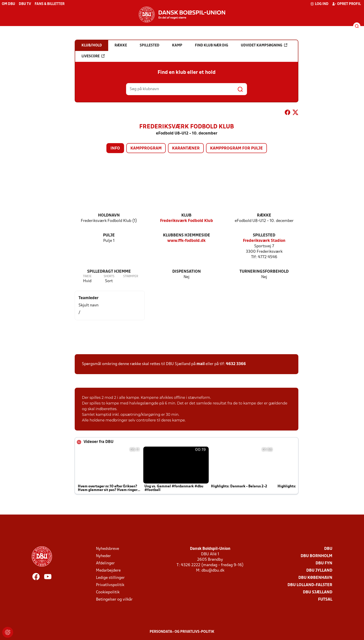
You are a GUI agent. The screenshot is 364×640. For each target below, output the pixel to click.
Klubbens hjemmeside (187, 235)
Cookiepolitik (108, 592)
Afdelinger (105, 563)
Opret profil (346, 4)
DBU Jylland (319, 571)
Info (115, 148)
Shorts (109, 276)
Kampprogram (146, 148)
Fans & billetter (50, 4)
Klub (186, 215)
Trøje (87, 276)
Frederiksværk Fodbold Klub (187, 221)
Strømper (131, 276)
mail (201, 364)
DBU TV (25, 4)
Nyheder (103, 556)
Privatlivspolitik (110, 585)
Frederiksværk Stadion (264, 241)
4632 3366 (236, 364)
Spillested (264, 235)
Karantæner (186, 148)
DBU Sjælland (318, 592)
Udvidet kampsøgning (264, 45)
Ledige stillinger (110, 578)
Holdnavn (109, 215)
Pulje (109, 235)
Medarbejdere (108, 571)
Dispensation (187, 272)
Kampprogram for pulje (236, 148)
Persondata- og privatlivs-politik (182, 632)
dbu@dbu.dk (213, 571)
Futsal (325, 600)
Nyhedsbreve (108, 549)
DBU (328, 549)
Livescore (93, 56)
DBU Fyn (324, 563)
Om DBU (8, 4)
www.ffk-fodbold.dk (186, 241)
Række (264, 215)
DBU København (315, 578)
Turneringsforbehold (264, 272)
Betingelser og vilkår (114, 600)
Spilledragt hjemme (109, 272)
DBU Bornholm (316, 556)
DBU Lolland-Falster (310, 585)
